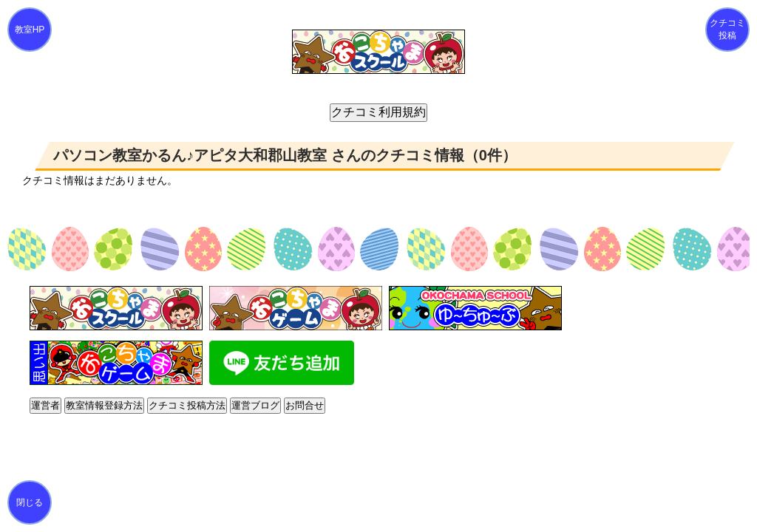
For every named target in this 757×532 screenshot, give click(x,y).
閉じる (30, 502)
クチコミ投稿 (727, 29)
